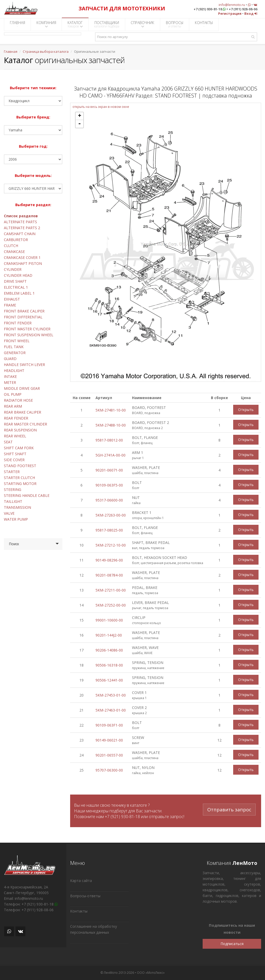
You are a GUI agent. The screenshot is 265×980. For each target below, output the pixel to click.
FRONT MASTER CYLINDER (27, 329)
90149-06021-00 (109, 740)
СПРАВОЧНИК (142, 24)
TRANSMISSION (17, 507)
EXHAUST (12, 299)
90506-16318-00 (109, 665)
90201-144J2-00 (109, 635)
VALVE (9, 513)
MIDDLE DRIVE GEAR (22, 388)
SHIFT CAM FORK (19, 448)
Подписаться (232, 944)
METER (10, 382)
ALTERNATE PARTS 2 (22, 228)
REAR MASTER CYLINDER (25, 424)
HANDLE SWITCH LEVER (24, 365)
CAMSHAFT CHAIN (20, 234)
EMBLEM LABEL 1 (19, 293)
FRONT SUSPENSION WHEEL (29, 335)
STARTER (12, 472)
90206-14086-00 (109, 650)
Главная (11, 51)
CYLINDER (13, 269)
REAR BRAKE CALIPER (23, 412)
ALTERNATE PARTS (20, 222)
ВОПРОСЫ (175, 24)
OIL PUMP (13, 394)
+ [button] (80, 116)
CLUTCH (11, 246)
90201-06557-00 (109, 755)
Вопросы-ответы (85, 896)
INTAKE (10, 376)
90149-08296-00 (109, 560)
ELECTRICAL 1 (16, 287)
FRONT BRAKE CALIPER (24, 311)
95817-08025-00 (109, 530)
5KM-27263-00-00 (111, 515)
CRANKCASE (14, 252)
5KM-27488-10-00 (111, 425)
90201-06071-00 (109, 470)
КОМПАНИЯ (46, 24)
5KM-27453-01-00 (111, 695)
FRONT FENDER (18, 323)
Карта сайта (81, 881)
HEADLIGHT (14, 371)
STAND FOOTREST (20, 466)
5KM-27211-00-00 (111, 590)
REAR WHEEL (15, 436)
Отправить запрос (229, 808)
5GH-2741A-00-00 (111, 455)
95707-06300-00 (109, 770)
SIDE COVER (14, 460)
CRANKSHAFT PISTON (23, 263)
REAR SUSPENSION (20, 430)
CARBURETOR (16, 240)
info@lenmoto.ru (232, 5)
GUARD (10, 359)
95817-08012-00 (109, 440)
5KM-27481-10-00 (111, 410)
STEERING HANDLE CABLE (27, 495)
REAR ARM (13, 406)
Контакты (79, 911)
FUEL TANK (14, 347)
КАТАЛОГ (75, 24)
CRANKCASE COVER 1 (22, 257)
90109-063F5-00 (109, 485)
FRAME (10, 305)
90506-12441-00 (109, 680)
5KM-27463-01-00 (111, 710)
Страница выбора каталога (46, 51)
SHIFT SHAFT (15, 454)
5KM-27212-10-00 (111, 545)
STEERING (13, 489)
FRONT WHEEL (17, 341)
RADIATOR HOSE (18, 400)
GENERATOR (15, 353)
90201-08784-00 (109, 575)
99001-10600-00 (109, 620)
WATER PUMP (16, 519)
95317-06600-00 (109, 500)
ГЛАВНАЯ (17, 24)
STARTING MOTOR (20, 484)
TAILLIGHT (13, 501)
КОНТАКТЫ (204, 24)
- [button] (79, 124)
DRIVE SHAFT (15, 281)
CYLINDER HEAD (18, 275)
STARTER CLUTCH (19, 478)
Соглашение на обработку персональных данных (94, 929)
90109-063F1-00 (109, 725)
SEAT (8, 442)
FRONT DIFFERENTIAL (23, 317)
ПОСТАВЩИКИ (107, 24)
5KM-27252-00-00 (111, 605)
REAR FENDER (16, 418)
